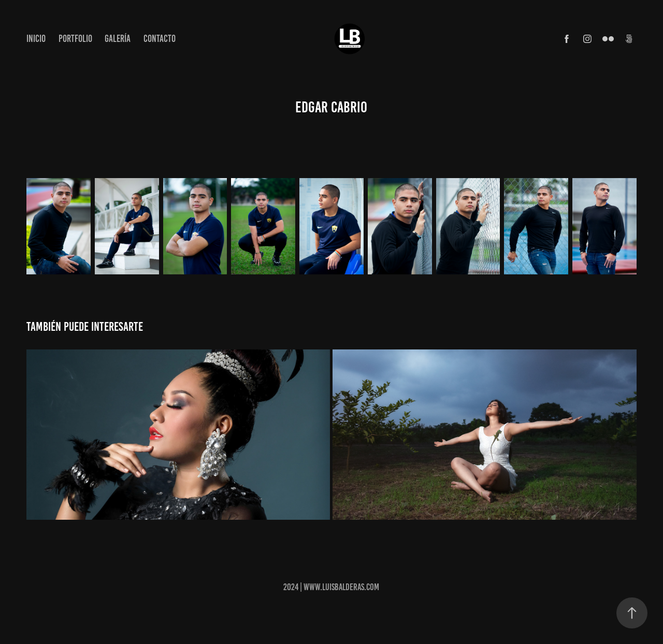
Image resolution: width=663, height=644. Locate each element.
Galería (118, 39)
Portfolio (75, 39)
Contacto (160, 39)
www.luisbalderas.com (341, 587)
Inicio (36, 39)
